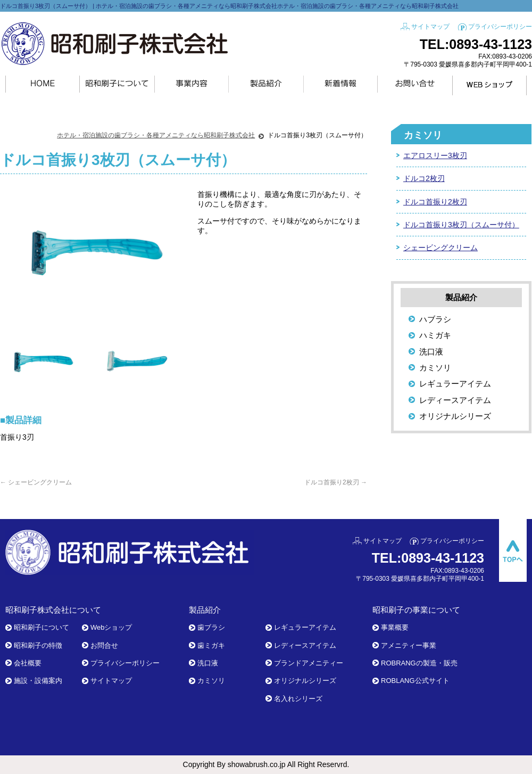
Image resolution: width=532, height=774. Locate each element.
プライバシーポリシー (500, 27)
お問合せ (104, 645)
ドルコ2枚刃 (424, 178)
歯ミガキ (211, 645)
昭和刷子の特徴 (38, 645)
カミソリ (423, 135)
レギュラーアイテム (455, 384)
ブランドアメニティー (309, 663)
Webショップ (111, 627)
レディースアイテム (455, 400)
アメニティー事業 (409, 645)
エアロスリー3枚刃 (435, 155)
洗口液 (431, 352)
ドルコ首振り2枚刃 (336, 482)
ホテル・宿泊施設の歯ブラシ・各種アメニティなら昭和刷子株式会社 (156, 135)
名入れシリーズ (298, 699)
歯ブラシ (211, 627)
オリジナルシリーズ (455, 416)
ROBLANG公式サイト (415, 681)
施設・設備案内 (38, 681)
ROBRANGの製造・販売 (419, 663)
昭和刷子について (41, 627)
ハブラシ (435, 319)
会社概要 (28, 663)
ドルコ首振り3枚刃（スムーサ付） (461, 225)
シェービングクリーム (36, 482)
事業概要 (395, 627)
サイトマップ (430, 27)
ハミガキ (435, 335)
